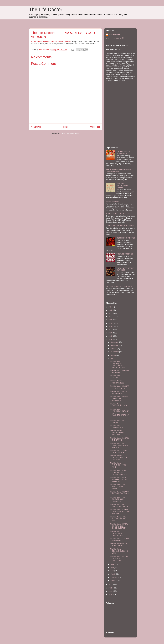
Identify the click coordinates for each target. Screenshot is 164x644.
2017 (111, 330)
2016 (111, 333)
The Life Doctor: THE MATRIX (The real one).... (118, 519)
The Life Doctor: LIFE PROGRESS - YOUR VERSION (51, 42)
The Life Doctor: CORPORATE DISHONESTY (116, 533)
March (113, 574)
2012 (111, 588)
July (112, 358)
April (112, 571)
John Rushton (114, 34)
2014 (111, 339)
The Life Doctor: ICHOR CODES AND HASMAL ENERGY (120, 512)
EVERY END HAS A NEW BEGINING (120, 226)
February (114, 577)
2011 (111, 591)
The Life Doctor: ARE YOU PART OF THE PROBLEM (118, 479)
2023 (111, 310)
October (114, 349)
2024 (111, 307)
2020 (111, 320)
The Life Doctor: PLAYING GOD (117, 427)
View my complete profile (115, 38)
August (113, 355)
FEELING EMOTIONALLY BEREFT (122, 186)
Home (66, 127)
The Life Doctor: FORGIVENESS (117, 382)
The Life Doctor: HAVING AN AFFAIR (119, 371)
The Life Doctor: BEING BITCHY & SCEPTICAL (119, 558)
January (114, 580)
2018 (111, 326)
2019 (111, 323)
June (113, 564)
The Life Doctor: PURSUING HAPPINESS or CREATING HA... (117, 364)
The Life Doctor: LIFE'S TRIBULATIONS (119, 545)
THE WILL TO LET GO (125, 254)
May (112, 568)
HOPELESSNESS (113, 202)
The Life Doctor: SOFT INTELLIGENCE (118, 451)
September (115, 352)
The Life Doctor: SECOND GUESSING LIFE (119, 551)
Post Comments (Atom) (70, 133)
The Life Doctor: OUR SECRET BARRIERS (119, 505)
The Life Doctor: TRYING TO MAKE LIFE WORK (120, 493)
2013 (111, 585)
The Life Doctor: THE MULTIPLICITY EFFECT (118, 487)
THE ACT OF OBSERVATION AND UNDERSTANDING (119, 171)
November (115, 345)
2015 (111, 336)
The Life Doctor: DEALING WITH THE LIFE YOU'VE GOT (119, 458)
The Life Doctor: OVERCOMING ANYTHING (117, 433)
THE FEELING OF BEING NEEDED (123, 152)
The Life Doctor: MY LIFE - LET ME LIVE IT (119, 387)
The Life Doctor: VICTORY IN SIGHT (119, 405)
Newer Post (36, 127)
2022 (111, 313)
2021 (111, 317)
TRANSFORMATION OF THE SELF (119, 214)
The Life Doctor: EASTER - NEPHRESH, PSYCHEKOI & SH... (120, 472)
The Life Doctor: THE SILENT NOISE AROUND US (118, 499)
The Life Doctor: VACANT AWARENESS (120, 540)
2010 (111, 594)
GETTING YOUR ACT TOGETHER (119, 286)
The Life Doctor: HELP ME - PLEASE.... (118, 392)
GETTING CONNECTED (126, 238)
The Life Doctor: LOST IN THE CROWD (119, 439)
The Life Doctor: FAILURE (116, 377)
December (115, 342)
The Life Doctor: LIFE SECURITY (118, 421)
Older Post (95, 127)
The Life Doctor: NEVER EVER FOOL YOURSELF (119, 399)
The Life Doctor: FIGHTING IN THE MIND (118, 465)
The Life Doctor (46, 9)
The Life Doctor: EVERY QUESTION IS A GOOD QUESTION (119, 526)
